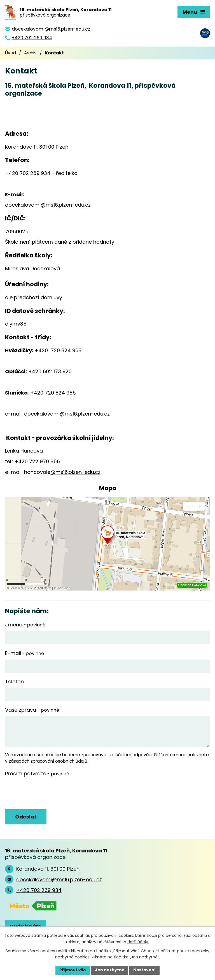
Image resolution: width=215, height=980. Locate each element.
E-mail (24, 653)
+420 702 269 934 (39, 890)
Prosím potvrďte (37, 773)
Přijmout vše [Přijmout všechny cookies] (73, 970)
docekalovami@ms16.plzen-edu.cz (48, 205)
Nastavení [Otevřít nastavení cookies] (144, 970)
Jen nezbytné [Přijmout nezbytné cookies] (110, 970)
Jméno (25, 625)
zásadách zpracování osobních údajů (48, 761)
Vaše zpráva (32, 710)
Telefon (14, 682)
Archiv (30, 53)
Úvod (10, 53)
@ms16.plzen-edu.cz (75, 472)
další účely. (138, 942)
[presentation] (46, 793)
